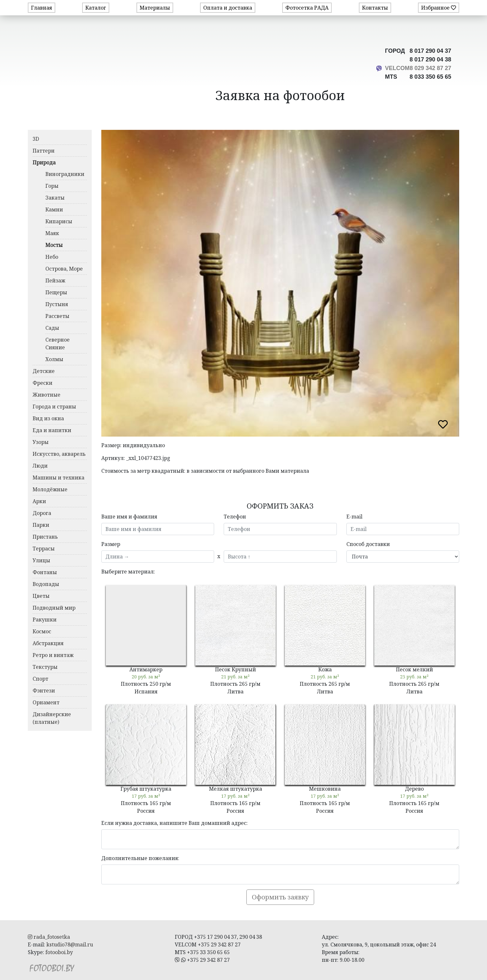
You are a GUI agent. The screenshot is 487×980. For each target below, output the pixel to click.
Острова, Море (64, 269)
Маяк (52, 233)
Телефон (235, 517)
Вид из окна (48, 418)
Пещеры (56, 292)
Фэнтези (44, 691)
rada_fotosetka (49, 937)
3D (36, 139)
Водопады (46, 584)
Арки (39, 501)
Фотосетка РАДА (307, 8)
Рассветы (57, 316)
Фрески (43, 383)
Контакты (375, 8)
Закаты (55, 198)
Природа (44, 162)
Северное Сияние (58, 344)
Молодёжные (50, 489)
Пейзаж (55, 281)
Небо (52, 257)
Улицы (41, 560)
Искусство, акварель (59, 454)
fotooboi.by (59, 952)
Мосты (54, 245)
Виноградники (65, 174)
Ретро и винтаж (53, 655)
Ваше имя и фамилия (129, 517)
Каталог (96, 8)
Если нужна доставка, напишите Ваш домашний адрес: (174, 823)
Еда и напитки (52, 430)
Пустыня (57, 304)
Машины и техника (58, 478)
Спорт (40, 679)
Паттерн (44, 151)
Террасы (44, 549)
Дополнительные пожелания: (140, 858)
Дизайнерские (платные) (52, 718)
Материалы (155, 8)
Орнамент (46, 702)
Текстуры (45, 667)
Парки (41, 525)
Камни (54, 209)
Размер (111, 544)
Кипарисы (59, 221)
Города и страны (54, 407)
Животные (46, 395)
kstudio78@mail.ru (70, 944)
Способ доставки (368, 544)
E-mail (354, 517)
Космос (42, 631)
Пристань (45, 537)
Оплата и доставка (228, 8)
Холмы (54, 359)
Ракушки (45, 620)
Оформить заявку (280, 897)
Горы (52, 186)
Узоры (41, 442)
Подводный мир (54, 608)
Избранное (439, 8)
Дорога (42, 513)
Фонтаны (45, 572)
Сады (52, 328)
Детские (44, 371)
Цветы (41, 596)
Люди (40, 466)
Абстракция (48, 643)
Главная (42, 8)
